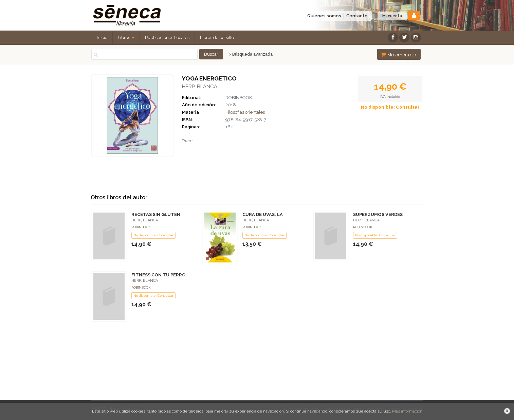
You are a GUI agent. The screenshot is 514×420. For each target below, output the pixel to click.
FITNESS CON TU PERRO (159, 275)
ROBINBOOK (239, 98)
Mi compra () (398, 54)
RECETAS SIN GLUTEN (156, 214)
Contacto (357, 16)
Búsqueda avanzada (251, 54)
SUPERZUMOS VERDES (378, 214)
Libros (126, 38)
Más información (407, 411)
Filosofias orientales (245, 112)
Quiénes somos (324, 16)
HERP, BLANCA (200, 87)
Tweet (188, 141)
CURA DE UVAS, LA (263, 214)
